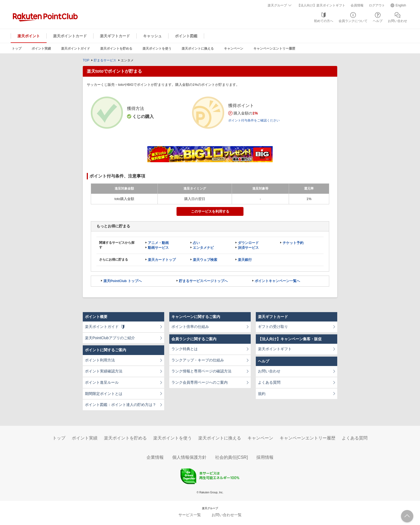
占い (196, 243)
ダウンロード (248, 243)
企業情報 (155, 457)
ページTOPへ (407, 516)
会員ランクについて (353, 21)
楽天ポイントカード (70, 36)
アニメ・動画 (158, 243)
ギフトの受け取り (273, 327)
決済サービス (248, 248)
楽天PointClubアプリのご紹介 (110, 338)
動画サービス (158, 248)
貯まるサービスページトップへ (203, 281)
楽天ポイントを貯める (116, 49)
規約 (262, 394)
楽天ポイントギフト (275, 349)
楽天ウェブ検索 (205, 260)
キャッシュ (152, 36)
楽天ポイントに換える (198, 49)
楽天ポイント (29, 36)
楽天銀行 (245, 260)
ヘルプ (378, 21)
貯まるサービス (105, 60)
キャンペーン (234, 49)
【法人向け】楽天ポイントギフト (321, 5)
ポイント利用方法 (100, 360)
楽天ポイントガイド (76, 49)
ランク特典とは (185, 349)
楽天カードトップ (162, 260)
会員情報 (357, 5)
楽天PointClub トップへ (123, 281)
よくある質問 (269, 382)
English (401, 5)
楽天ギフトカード (115, 36)
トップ (17, 49)
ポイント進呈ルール (102, 382)
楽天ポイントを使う (157, 49)
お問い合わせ (397, 21)
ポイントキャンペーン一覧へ (277, 281)
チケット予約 (293, 243)
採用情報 (265, 457)
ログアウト (377, 5)
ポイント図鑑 (186, 36)
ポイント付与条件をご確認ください (254, 120)
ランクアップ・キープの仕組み (198, 360)
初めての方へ (324, 21)
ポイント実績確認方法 (104, 371)
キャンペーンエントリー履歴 (274, 49)
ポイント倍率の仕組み (190, 327)
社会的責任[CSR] (232, 457)
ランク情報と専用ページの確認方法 (201, 371)
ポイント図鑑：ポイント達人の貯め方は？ (121, 405)
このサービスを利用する (210, 211)
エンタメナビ (203, 248)
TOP (86, 60)
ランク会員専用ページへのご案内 (200, 382)
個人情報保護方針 (189, 457)
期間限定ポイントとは (104, 394)
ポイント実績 (41, 49)
